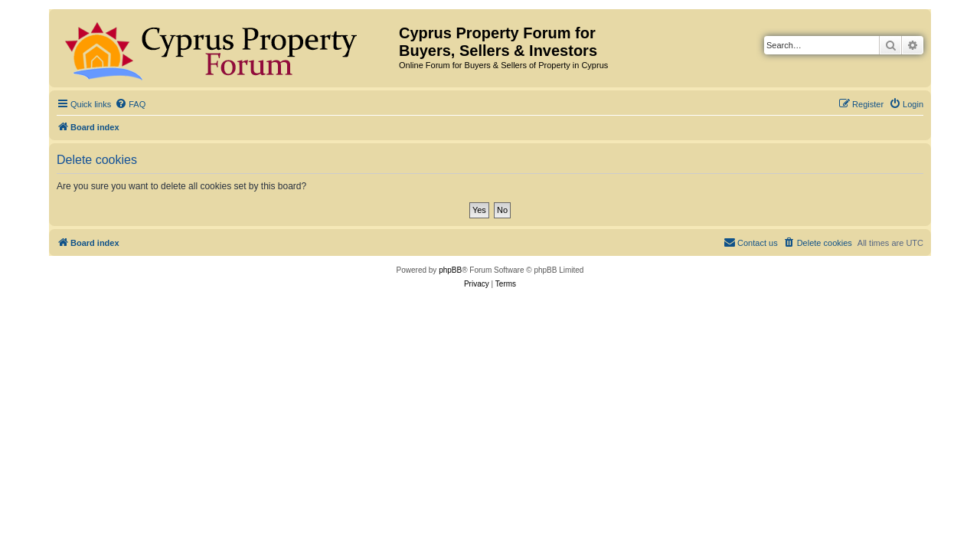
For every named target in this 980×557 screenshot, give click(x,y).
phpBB (450, 270)
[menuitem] (130, 104)
